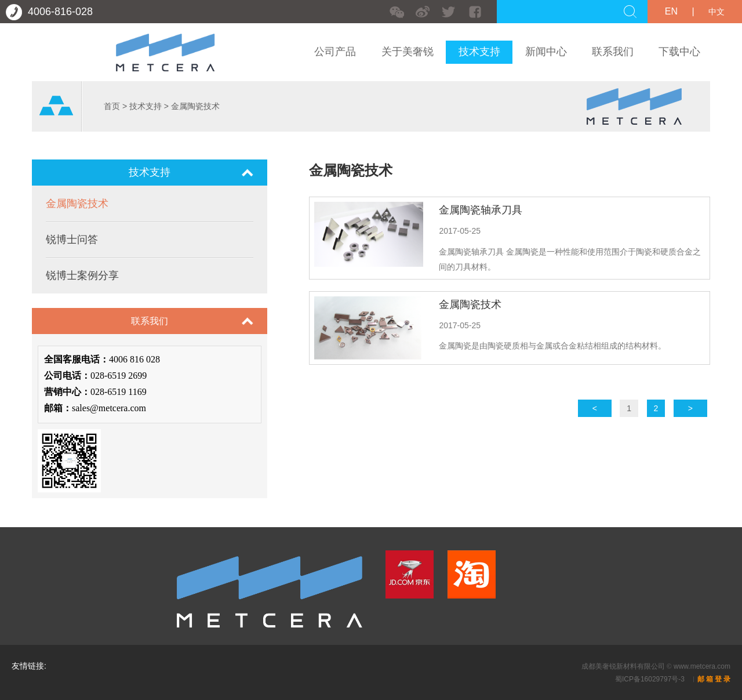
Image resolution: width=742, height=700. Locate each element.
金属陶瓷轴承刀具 (481, 210)
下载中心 (679, 52)
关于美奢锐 (408, 52)
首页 (112, 106)
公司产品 (335, 52)
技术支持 (479, 52)
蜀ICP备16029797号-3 (651, 679)
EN (671, 11)
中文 (716, 12)
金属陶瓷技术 (195, 106)
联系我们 (613, 52)
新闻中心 (546, 52)
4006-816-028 (49, 12)
